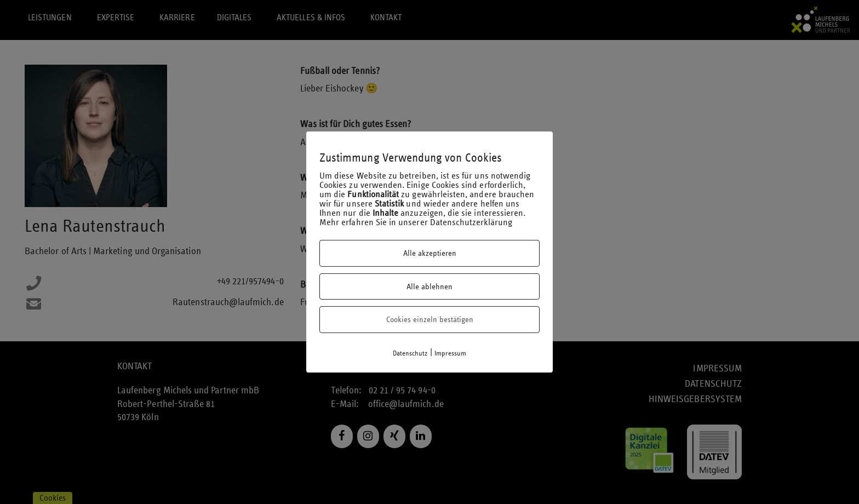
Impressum (451, 353)
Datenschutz (410, 353)
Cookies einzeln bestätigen (430, 319)
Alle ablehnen (429, 287)
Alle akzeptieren (430, 253)
